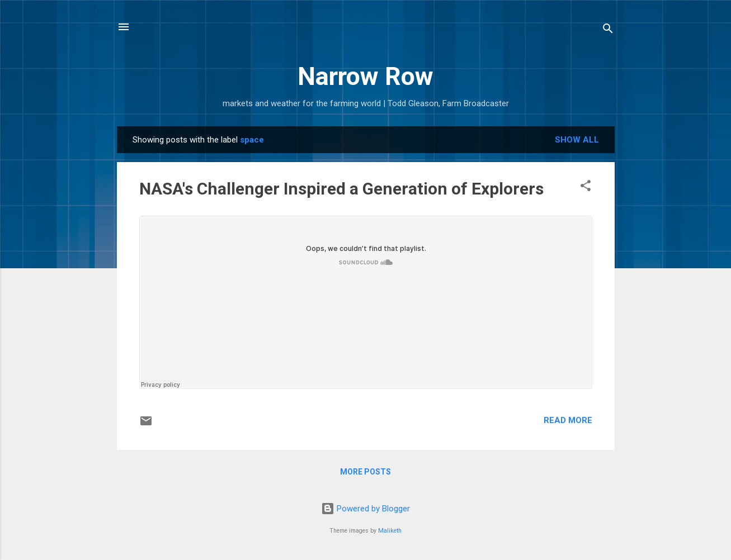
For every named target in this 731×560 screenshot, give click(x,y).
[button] (586, 188)
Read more (568, 420)
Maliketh (390, 531)
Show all (577, 140)
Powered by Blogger (365, 509)
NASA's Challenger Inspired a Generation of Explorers (341, 189)
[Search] (608, 30)
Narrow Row (365, 76)
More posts (365, 472)
